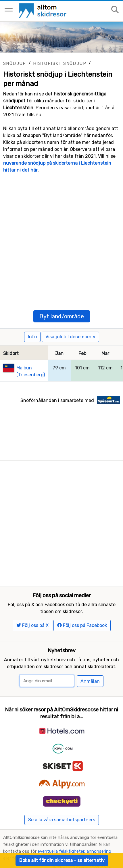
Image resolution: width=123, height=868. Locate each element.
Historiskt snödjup (60, 63)
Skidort (11, 353)
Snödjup (15, 63)
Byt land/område (62, 316)
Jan (59, 353)
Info (32, 337)
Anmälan (90, 681)
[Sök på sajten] (115, 10)
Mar (105, 353)
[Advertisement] (61, 240)
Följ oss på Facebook (82, 625)
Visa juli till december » (70, 337)
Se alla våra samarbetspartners (62, 820)
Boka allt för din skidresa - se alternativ (62, 860)
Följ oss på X (32, 625)
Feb (82, 353)
